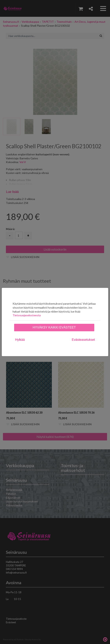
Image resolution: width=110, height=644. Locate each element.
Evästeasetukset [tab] (83, 340)
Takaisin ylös (105, 639)
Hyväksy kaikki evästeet (54, 327)
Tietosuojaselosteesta (27, 315)
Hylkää (20, 340)
